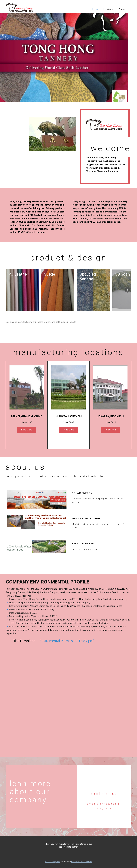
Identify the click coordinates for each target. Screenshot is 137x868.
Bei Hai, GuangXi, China (27, 416)
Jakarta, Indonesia (111, 416)
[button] (127, 290)
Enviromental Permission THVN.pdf (67, 641)
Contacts (123, 9)
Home (95, 9)
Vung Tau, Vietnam (69, 416)
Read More (27, 430)
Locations (108, 9)
